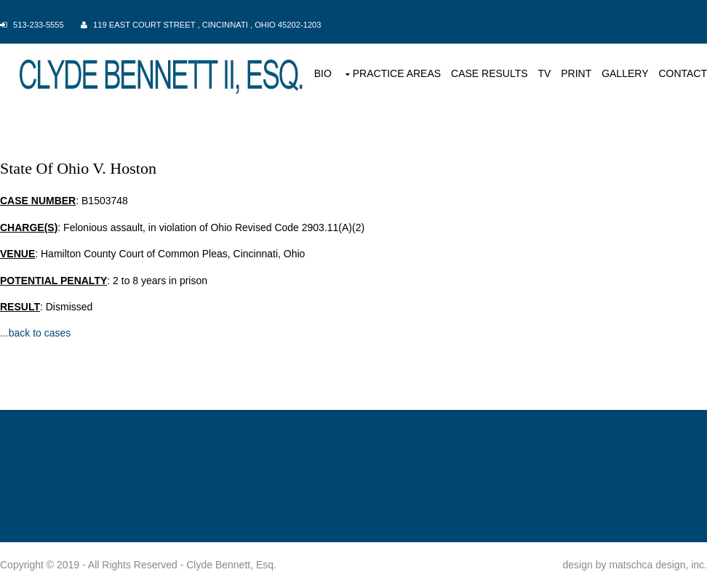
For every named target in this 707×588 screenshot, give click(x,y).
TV (544, 73)
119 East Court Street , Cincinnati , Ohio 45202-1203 (207, 25)
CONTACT (683, 73)
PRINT (576, 73)
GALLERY (625, 73)
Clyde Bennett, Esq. (231, 565)
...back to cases (35, 333)
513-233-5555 (39, 25)
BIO (323, 73)
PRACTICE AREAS (397, 73)
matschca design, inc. (658, 565)
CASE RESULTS (490, 73)
